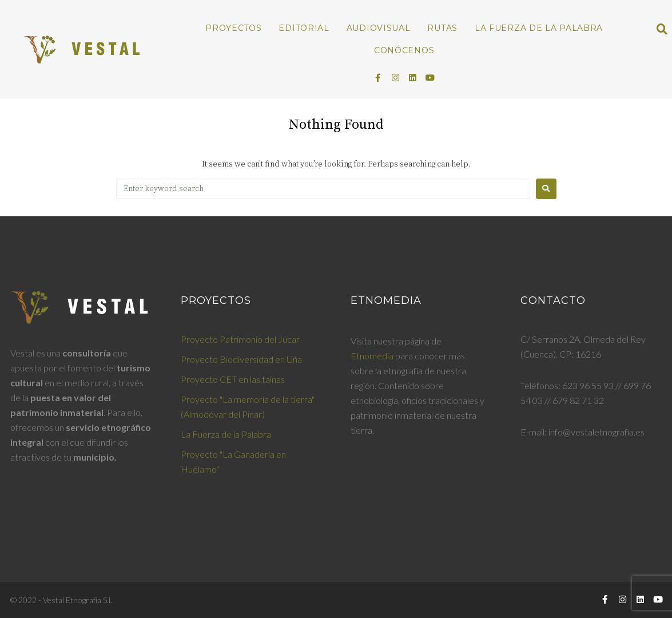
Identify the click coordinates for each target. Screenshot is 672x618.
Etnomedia (372, 356)
